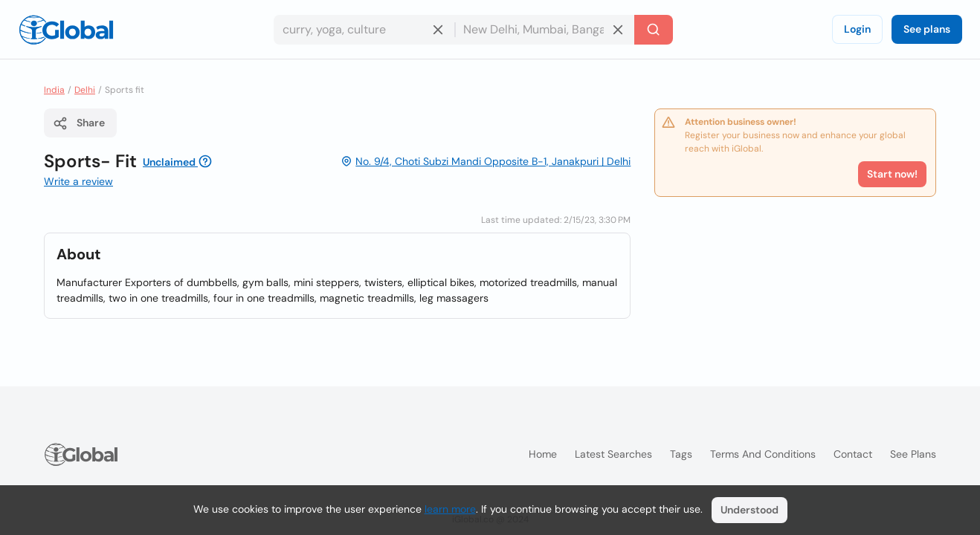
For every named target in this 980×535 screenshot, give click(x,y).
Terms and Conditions (763, 454)
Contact (853, 454)
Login (857, 29)
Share (79, 123)
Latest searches (613, 454)
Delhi (85, 90)
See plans (927, 29)
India (54, 90)
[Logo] (66, 30)
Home (543, 454)
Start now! (892, 174)
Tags (681, 454)
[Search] (654, 30)
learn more (450, 509)
